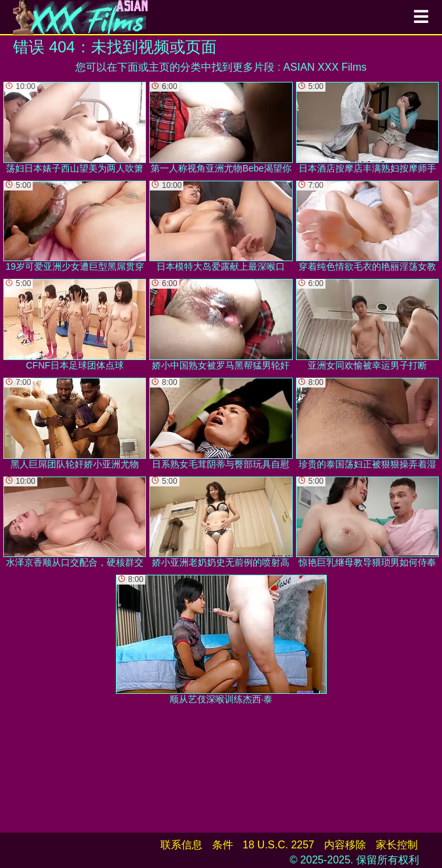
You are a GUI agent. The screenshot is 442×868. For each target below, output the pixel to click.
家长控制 (397, 845)
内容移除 (345, 845)
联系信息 (181, 845)
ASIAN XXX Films (325, 67)
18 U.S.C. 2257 (279, 845)
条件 (223, 845)
